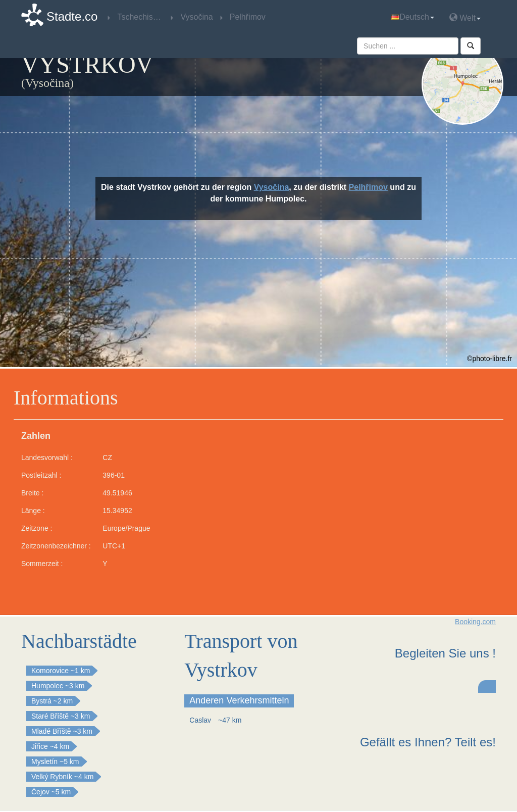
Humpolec (47, 686)
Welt (465, 17)
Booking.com (475, 622)
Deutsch (413, 17)
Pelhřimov (368, 187)
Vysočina (272, 187)
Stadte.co (72, 16)
